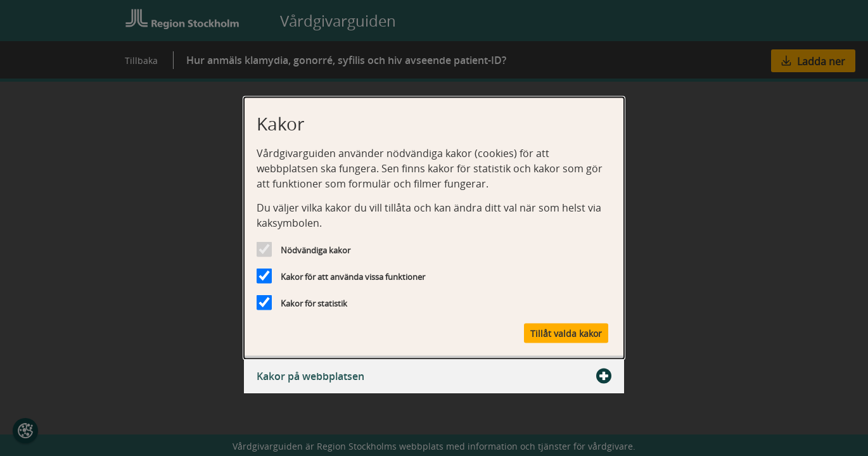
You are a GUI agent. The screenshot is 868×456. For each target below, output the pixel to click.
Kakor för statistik (314, 303)
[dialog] (434, 228)
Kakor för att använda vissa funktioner (353, 277)
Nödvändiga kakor (316, 250)
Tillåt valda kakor (566, 333)
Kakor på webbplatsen (434, 376)
